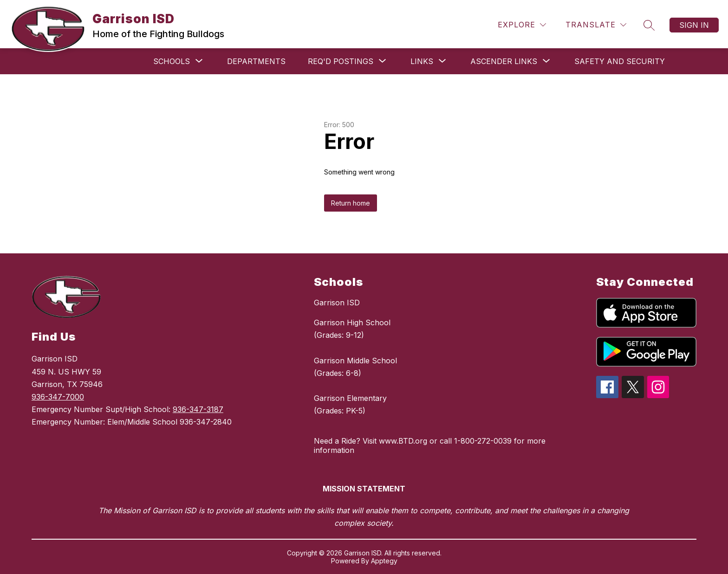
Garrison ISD (337, 303)
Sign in (694, 25)
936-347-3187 (198, 409)
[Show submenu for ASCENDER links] (504, 61)
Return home (351, 203)
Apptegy (384, 561)
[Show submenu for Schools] (172, 61)
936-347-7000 (58, 397)
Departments (256, 61)
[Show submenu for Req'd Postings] (341, 61)
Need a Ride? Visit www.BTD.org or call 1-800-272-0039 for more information (430, 445)
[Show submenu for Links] (422, 61)
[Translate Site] (596, 25)
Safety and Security (620, 61)
